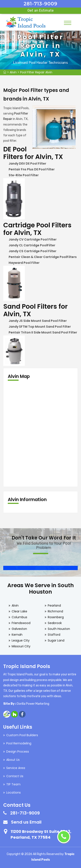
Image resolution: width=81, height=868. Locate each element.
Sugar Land (56, 640)
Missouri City (21, 646)
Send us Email (26, 822)
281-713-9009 (40, 4)
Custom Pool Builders (22, 735)
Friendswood (21, 623)
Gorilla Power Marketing (33, 704)
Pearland (54, 605)
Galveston (19, 629)
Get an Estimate (40, 10)
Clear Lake (19, 611)
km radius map (40, 434)
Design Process (18, 752)
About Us (13, 760)
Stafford (54, 635)
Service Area (16, 768)
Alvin (13, 72)
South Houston (59, 629)
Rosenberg (56, 617)
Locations (13, 793)
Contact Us (15, 776)
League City (21, 640)
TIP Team (13, 784)
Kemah (17, 635)
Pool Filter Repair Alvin (36, 72)
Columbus (19, 617)
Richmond (55, 611)
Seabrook (55, 623)
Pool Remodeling (19, 743)
